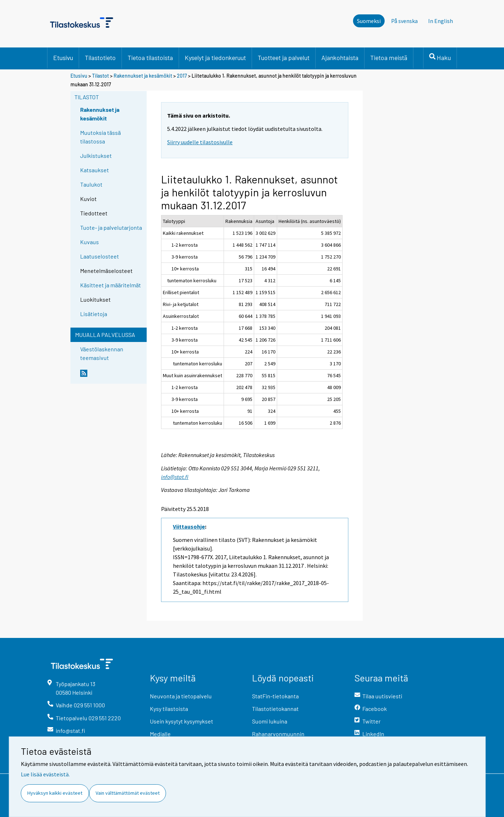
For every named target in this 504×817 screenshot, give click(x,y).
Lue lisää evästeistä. (45, 774)
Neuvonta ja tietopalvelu (181, 696)
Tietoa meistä (389, 58)
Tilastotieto (100, 58)
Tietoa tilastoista (150, 58)
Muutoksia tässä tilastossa (100, 137)
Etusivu (63, 58)
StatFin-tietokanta (275, 696)
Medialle (160, 734)
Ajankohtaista (340, 58)
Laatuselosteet (100, 256)
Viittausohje (189, 526)
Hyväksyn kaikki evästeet (55, 793)
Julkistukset (96, 156)
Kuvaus (90, 242)
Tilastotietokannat (275, 709)
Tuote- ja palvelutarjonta (111, 227)
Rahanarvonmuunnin (278, 734)
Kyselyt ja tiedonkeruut (215, 58)
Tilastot (100, 76)
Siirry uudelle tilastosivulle (200, 142)
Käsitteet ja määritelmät (111, 285)
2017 (182, 76)
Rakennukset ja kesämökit (143, 76)
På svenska (404, 21)
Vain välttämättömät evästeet (128, 793)
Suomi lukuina (270, 721)
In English (441, 21)
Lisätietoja (94, 314)
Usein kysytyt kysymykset (182, 721)
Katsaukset (95, 170)
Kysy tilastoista (169, 709)
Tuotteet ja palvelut (284, 58)
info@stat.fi (175, 477)
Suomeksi (369, 21)
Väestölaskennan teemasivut (102, 353)
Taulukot (91, 184)
